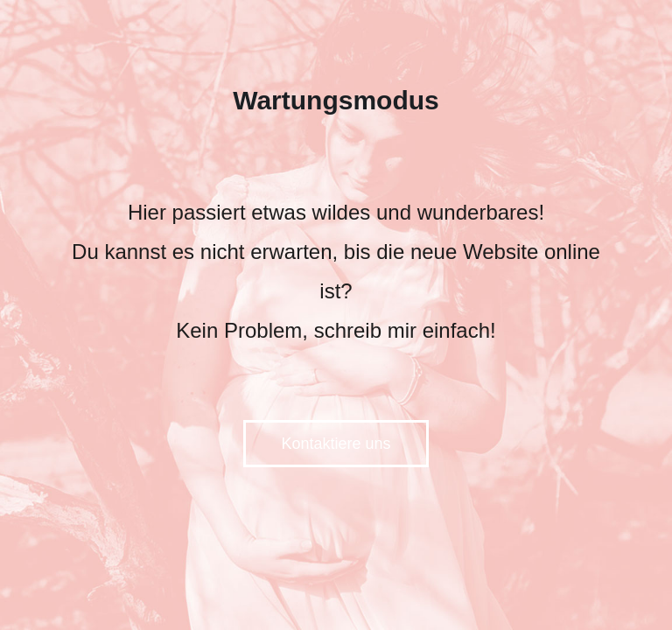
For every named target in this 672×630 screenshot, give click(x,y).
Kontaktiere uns (336, 444)
